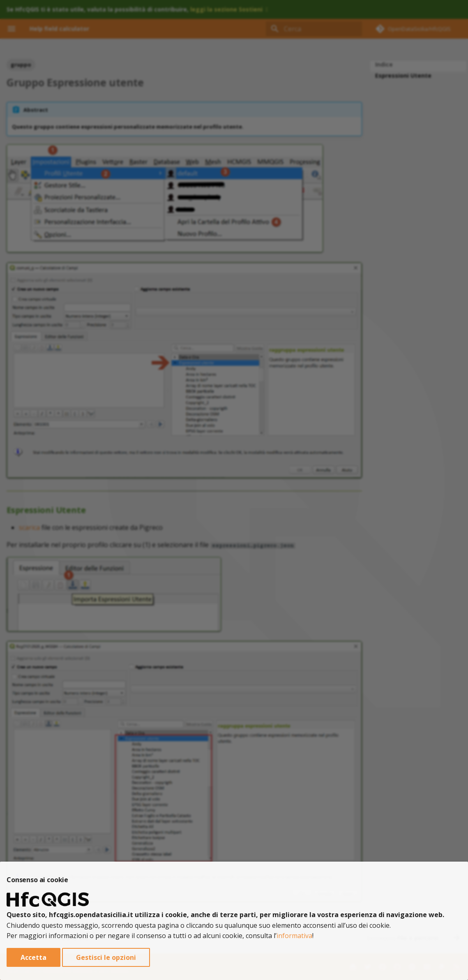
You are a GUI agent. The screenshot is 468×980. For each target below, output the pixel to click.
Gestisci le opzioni (106, 957)
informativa (294, 936)
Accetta (33, 957)
